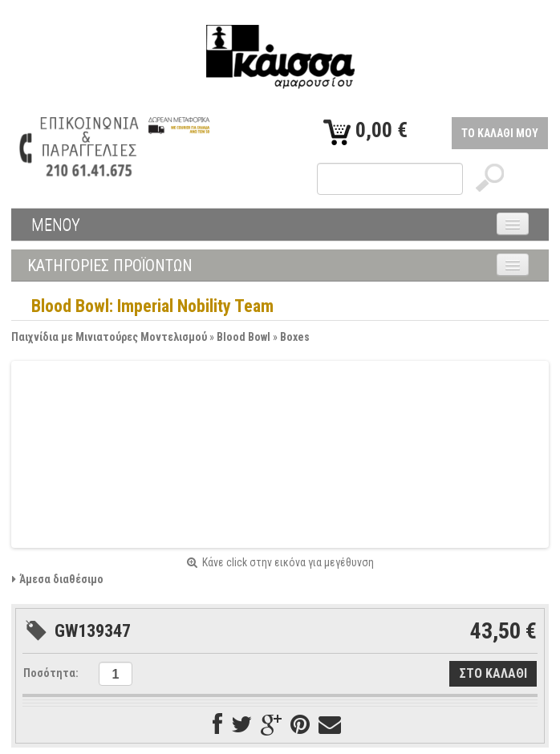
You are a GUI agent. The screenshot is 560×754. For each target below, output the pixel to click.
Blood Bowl (243, 337)
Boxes (295, 337)
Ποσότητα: (51, 673)
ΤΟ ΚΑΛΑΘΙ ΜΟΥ (500, 133)
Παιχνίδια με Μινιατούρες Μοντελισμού (109, 337)
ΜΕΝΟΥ (56, 225)
